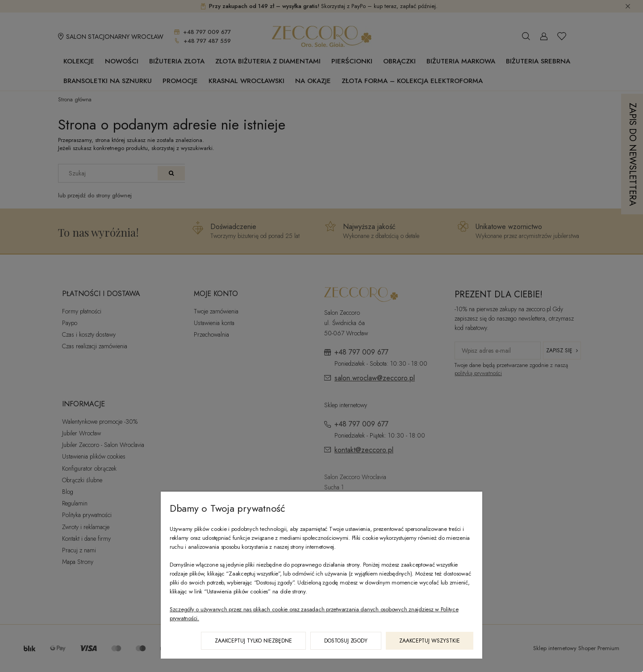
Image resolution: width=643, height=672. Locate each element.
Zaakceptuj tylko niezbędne (253, 641)
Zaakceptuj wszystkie (430, 641)
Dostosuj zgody (346, 641)
